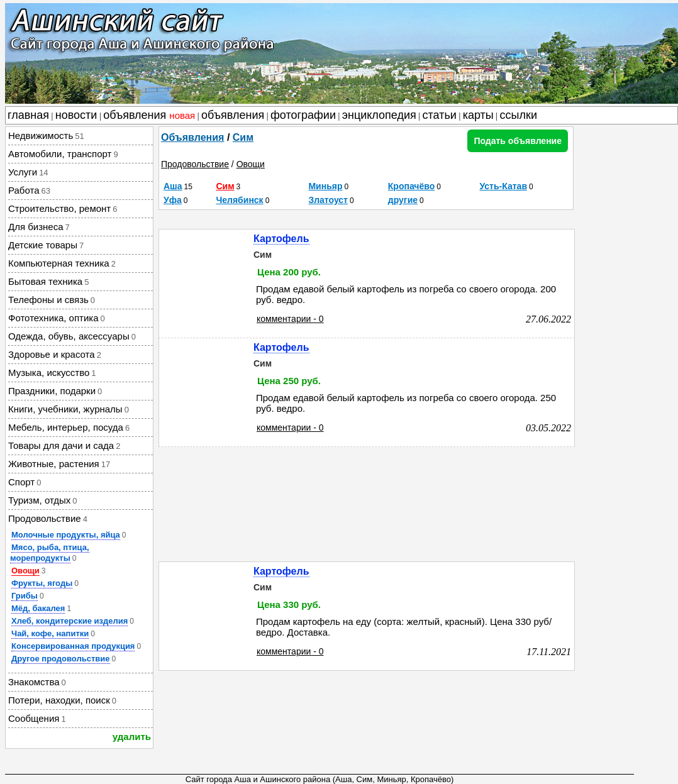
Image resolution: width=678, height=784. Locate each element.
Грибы (25, 596)
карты (478, 115)
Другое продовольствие (61, 659)
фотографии (303, 115)
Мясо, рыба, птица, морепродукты (50, 553)
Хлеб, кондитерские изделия (69, 621)
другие (403, 200)
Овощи (25, 571)
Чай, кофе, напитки (50, 633)
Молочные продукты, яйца (66, 535)
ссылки (519, 115)
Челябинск (239, 200)
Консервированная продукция (73, 646)
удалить (132, 737)
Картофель (281, 239)
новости (76, 115)
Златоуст (328, 200)
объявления (149, 115)
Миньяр (325, 186)
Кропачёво (411, 186)
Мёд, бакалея (38, 608)
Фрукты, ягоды (42, 583)
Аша (173, 186)
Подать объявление (518, 141)
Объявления (192, 137)
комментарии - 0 (290, 319)
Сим (243, 137)
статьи (440, 115)
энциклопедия (379, 115)
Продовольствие (195, 164)
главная (28, 115)
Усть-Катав (504, 186)
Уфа (173, 200)
